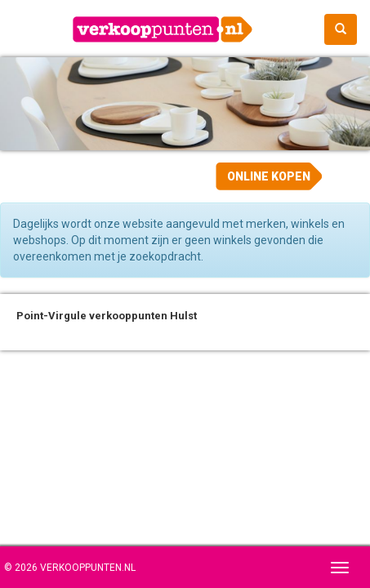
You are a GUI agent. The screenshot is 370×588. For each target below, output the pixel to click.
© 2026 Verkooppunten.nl (70, 568)
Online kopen (269, 176)
